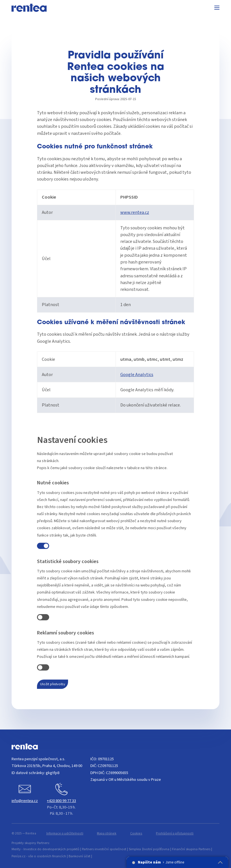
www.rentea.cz (135, 212)
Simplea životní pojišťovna (149, 849)
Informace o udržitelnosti (65, 833)
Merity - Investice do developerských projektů (45, 849)
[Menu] (217, 8)
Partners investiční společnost (104, 849)
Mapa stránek (107, 833)
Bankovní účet (79, 856)
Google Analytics (137, 374)
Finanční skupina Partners (191, 849)
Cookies (136, 833)
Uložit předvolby (53, 684)
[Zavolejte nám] (61, 800)
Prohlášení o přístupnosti (175, 833)
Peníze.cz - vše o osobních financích (39, 856)
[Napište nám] (25, 794)
